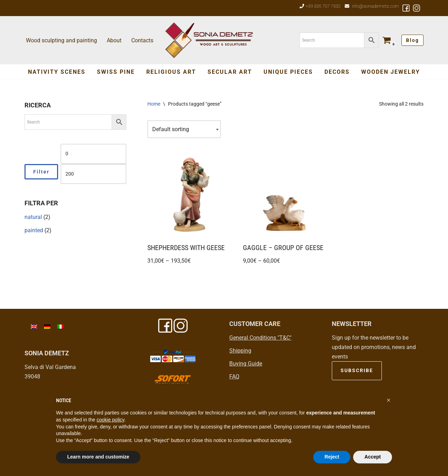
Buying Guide (246, 364)
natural (33, 217)
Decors (337, 72)
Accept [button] (373, 457)
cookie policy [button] (110, 420)
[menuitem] (34, 326)
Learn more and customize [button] (98, 457)
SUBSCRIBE (357, 370)
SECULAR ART (230, 72)
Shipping (240, 351)
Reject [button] (332, 457)
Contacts (142, 40)
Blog (412, 40)
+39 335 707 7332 (323, 6)
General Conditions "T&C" (260, 338)
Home (154, 104)
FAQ (234, 376)
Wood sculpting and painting (61, 40)
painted (34, 230)
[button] (388, 400)
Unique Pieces (288, 72)
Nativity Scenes (57, 72)
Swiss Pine (116, 72)
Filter (41, 172)
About (114, 40)
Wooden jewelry (391, 72)
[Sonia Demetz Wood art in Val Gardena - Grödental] (209, 40)
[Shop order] (184, 129)
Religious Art (171, 72)
